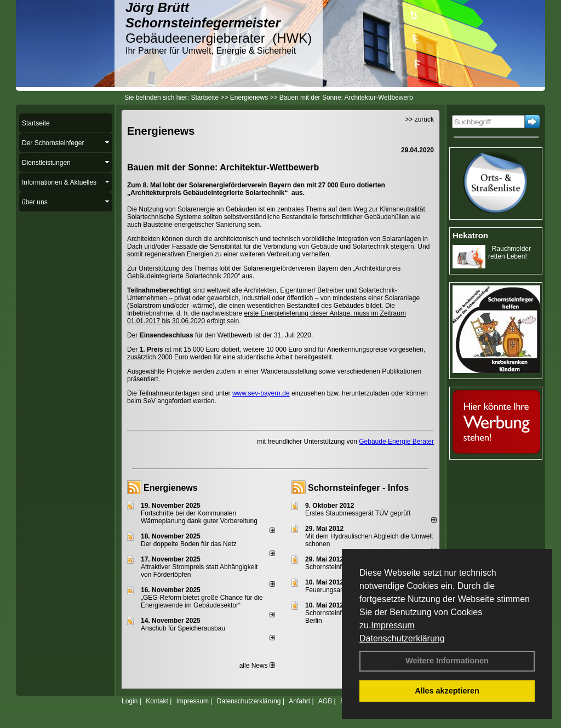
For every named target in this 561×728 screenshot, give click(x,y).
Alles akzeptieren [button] (447, 691)
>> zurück (419, 119)
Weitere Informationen (447, 661)
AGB (325, 701)
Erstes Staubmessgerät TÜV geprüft (358, 513)
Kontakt (157, 701)
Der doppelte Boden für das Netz (189, 544)
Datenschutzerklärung (402, 638)
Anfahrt (299, 701)
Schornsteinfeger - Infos (358, 488)
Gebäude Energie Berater (396, 442)
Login (130, 701)
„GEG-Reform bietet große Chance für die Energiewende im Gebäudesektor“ (202, 601)
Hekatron (470, 235)
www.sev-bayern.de (261, 393)
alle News (257, 666)
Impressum (393, 625)
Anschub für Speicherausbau (183, 628)
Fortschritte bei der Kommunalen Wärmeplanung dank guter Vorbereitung (199, 517)
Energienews (171, 488)
